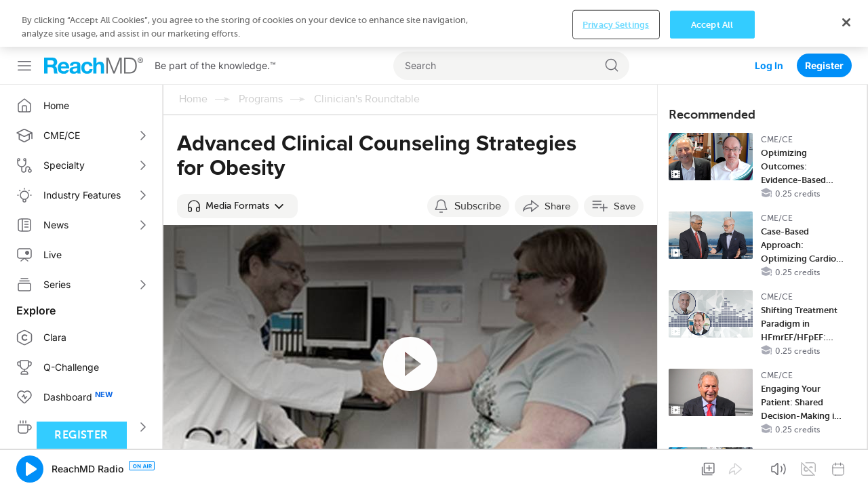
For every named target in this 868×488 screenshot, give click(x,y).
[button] (237, 159)
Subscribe (478, 159)
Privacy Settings (616, 467)
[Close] (846, 465)
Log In (769, 19)
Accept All (712, 467)
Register (824, 19)
